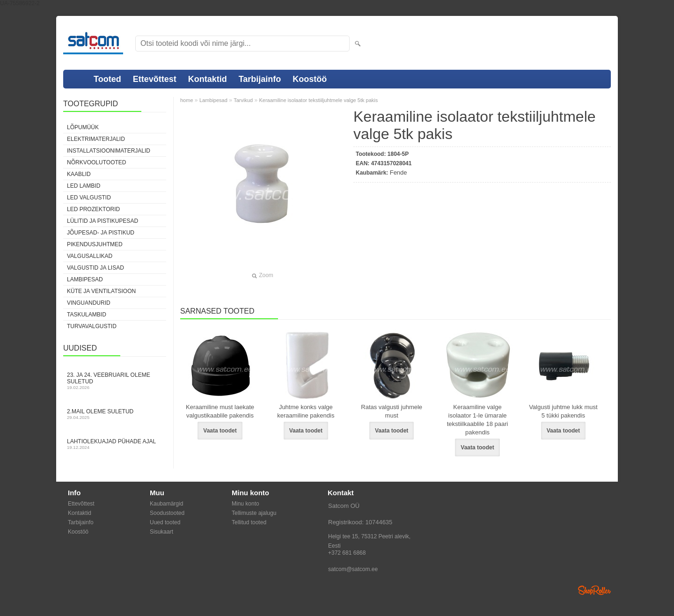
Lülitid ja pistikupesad (103, 221)
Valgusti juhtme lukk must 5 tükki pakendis (563, 411)
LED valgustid (89, 198)
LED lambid (84, 186)
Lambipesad (85, 279)
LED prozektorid (93, 209)
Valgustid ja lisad (95, 268)
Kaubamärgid (166, 504)
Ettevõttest (155, 79)
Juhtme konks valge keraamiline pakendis (306, 411)
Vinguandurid (89, 303)
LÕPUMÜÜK (83, 127)
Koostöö (310, 79)
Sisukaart (161, 532)
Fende (399, 172)
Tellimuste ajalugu (254, 513)
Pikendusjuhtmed (95, 244)
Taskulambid (87, 315)
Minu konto (245, 504)
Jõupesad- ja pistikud (101, 233)
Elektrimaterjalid (96, 139)
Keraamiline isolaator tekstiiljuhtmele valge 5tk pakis (318, 100)
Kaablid (79, 174)
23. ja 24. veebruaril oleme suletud (115, 381)
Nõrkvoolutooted (96, 162)
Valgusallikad (90, 256)
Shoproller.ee (594, 590)
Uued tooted (165, 522)
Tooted (107, 79)
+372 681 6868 (347, 553)
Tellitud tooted (249, 522)
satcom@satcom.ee (353, 569)
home (187, 100)
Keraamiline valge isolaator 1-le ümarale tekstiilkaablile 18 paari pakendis (478, 420)
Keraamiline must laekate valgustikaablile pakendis (220, 411)
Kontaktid (208, 79)
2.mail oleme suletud (115, 414)
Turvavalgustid (92, 326)
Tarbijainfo (260, 79)
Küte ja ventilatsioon (101, 291)
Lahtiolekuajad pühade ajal (115, 444)
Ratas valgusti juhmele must (392, 411)
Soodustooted (167, 513)
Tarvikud (243, 100)
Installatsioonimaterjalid (109, 151)
